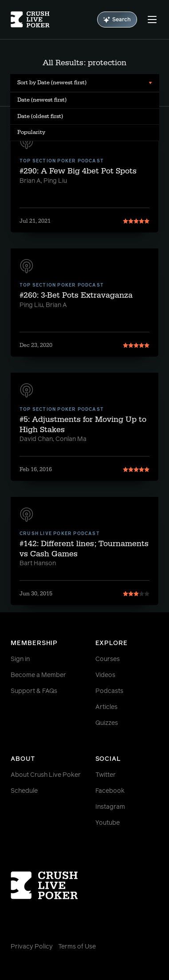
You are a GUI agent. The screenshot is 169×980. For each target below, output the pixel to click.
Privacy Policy (32, 947)
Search (117, 20)
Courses (108, 659)
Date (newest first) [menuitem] (42, 100)
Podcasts (109, 691)
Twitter (106, 775)
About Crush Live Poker (46, 775)
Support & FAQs (34, 691)
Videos (105, 675)
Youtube (108, 823)
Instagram (110, 807)
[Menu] (152, 20)
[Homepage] (30, 20)
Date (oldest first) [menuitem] (40, 116)
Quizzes (107, 723)
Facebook (110, 791)
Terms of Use (77, 947)
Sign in (20, 659)
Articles (106, 707)
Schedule (24, 791)
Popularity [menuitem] (31, 132)
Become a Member (38, 675)
